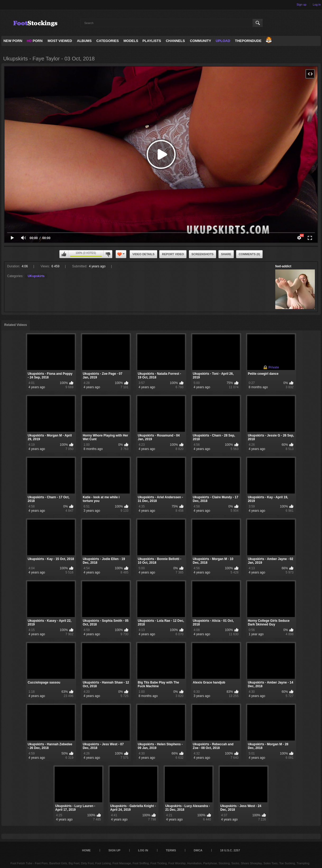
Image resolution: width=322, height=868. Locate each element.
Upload (223, 41)
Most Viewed (60, 41)
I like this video (64, 254)
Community (200, 41)
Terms (171, 850)
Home (86, 850)
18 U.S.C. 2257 (230, 850)
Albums (84, 41)
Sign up (302, 4)
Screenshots (203, 254)
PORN (35, 41)
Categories (108, 41)
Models (131, 41)
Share (226, 254)
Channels (175, 41)
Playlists (152, 41)
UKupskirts (36, 276)
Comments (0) (249, 254)
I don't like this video (108, 254)
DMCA (198, 850)
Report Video (173, 254)
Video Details (143, 254)
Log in (317, 4)
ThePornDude (248, 41)
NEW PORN (13, 41)
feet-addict (283, 266)
